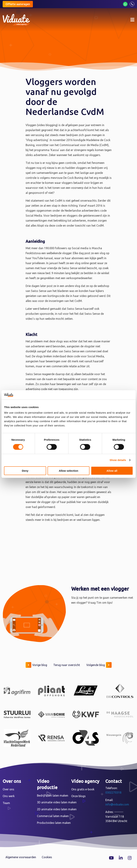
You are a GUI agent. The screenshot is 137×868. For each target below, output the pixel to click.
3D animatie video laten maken (57, 802)
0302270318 (113, 792)
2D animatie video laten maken (57, 809)
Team (6, 803)
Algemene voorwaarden (21, 857)
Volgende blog (99, 665)
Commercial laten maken (53, 816)
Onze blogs (78, 796)
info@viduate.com (117, 804)
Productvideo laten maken (54, 823)
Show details (118, 460)
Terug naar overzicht (67, 665)
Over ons (8, 789)
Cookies (47, 857)
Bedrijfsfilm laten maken (53, 796)
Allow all (112, 471)
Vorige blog (36, 665)
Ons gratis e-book (83, 789)
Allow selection (68, 471)
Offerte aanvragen (18, 4)
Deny (25, 471)
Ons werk (9, 796)
